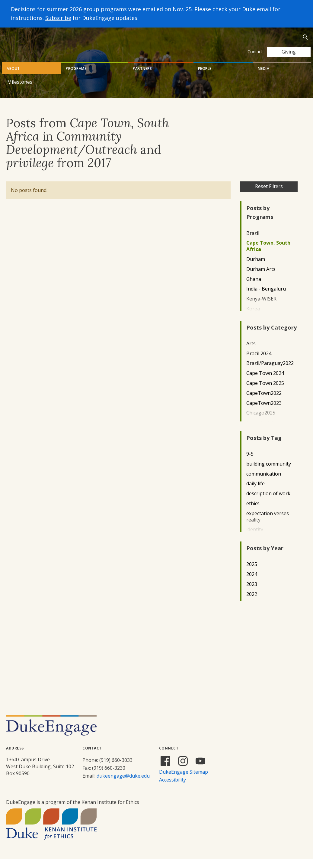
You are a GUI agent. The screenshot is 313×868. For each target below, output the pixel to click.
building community (269, 473)
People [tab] (205, 78)
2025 (252, 573)
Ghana (254, 288)
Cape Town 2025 (265, 392)
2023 (252, 593)
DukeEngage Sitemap (184, 781)
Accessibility (172, 789)
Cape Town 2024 (265, 382)
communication (264, 483)
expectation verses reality (268, 526)
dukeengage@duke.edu (123, 785)
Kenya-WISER (261, 308)
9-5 (250, 463)
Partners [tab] (142, 78)
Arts (251, 353)
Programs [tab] (76, 78)
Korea (253, 318)
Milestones (20, 91)
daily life (256, 493)
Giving (289, 52)
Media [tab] (264, 78)
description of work (268, 503)
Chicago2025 (261, 422)
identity (255, 539)
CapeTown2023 (264, 412)
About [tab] (13, 78)
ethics (253, 513)
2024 (252, 583)
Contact (255, 52)
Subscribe (58, 18)
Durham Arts (261, 278)
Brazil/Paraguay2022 (270, 372)
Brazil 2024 (259, 363)
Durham (256, 268)
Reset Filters (269, 195)
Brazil (253, 242)
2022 (252, 603)
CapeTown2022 (264, 402)
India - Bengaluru (266, 298)
